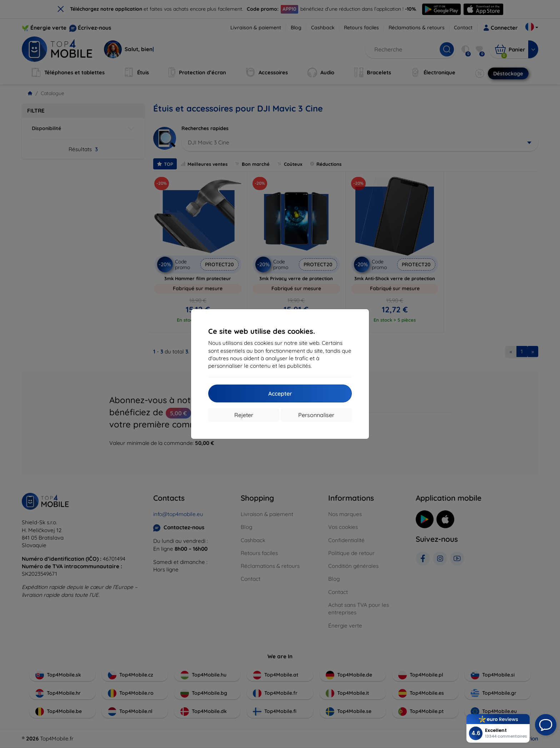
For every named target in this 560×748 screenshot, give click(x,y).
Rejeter (244, 415)
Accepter (280, 393)
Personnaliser (316, 415)
